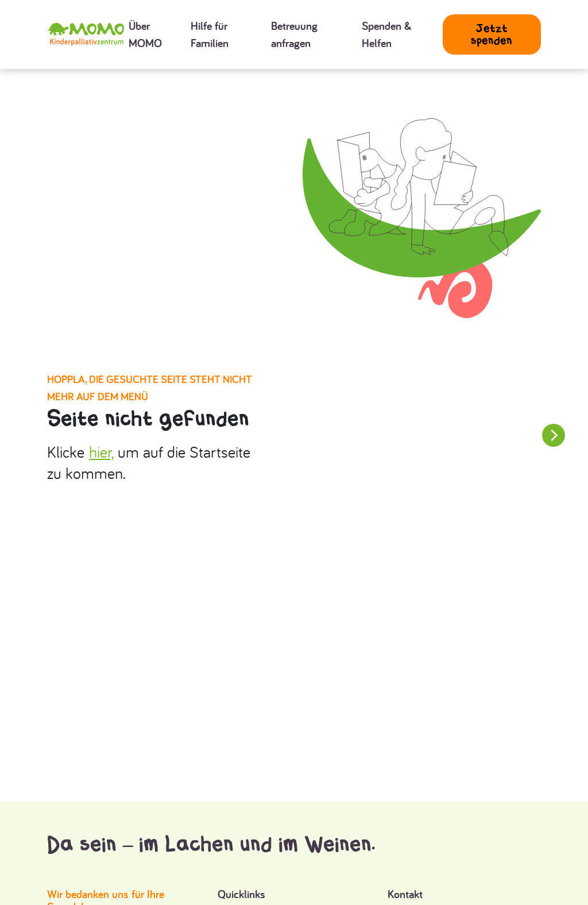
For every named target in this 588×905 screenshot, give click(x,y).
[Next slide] (554, 435)
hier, (101, 451)
